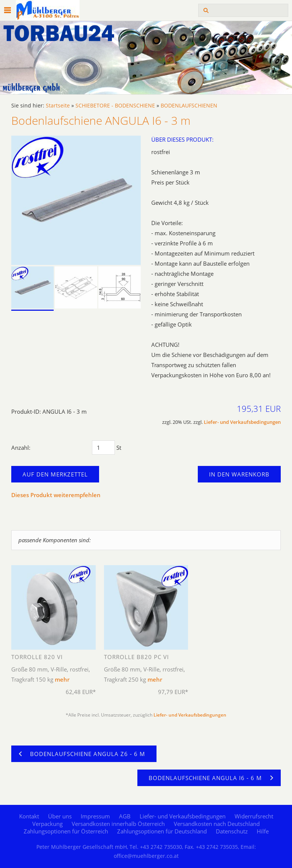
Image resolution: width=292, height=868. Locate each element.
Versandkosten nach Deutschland (217, 824)
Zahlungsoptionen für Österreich (66, 831)
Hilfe (263, 831)
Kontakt (29, 816)
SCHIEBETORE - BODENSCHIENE (115, 106)
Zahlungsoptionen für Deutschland (162, 831)
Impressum (95, 816)
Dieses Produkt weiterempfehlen (56, 495)
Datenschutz (232, 831)
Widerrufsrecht (254, 816)
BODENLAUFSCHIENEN (189, 106)
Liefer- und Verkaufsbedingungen (242, 422)
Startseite (58, 106)
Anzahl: (21, 448)
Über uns (60, 816)
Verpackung (47, 824)
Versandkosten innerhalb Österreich (118, 824)
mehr (62, 679)
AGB (125, 816)
